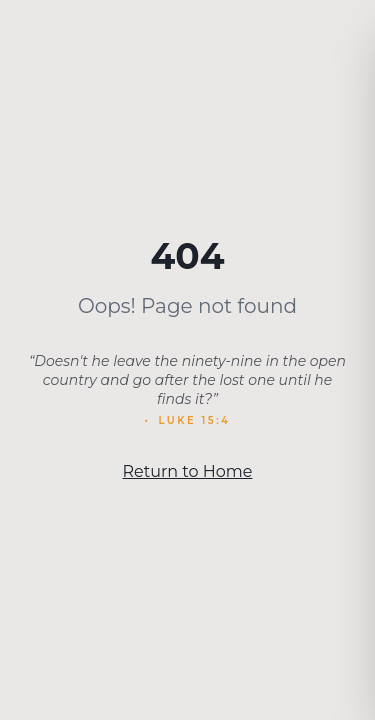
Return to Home (188, 471)
